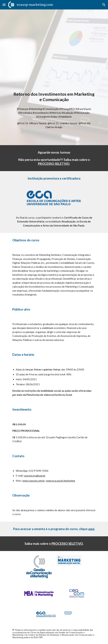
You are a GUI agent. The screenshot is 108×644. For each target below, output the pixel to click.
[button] (4, 5)
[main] (54, 97)
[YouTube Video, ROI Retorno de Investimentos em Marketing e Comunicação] (54, 52)
